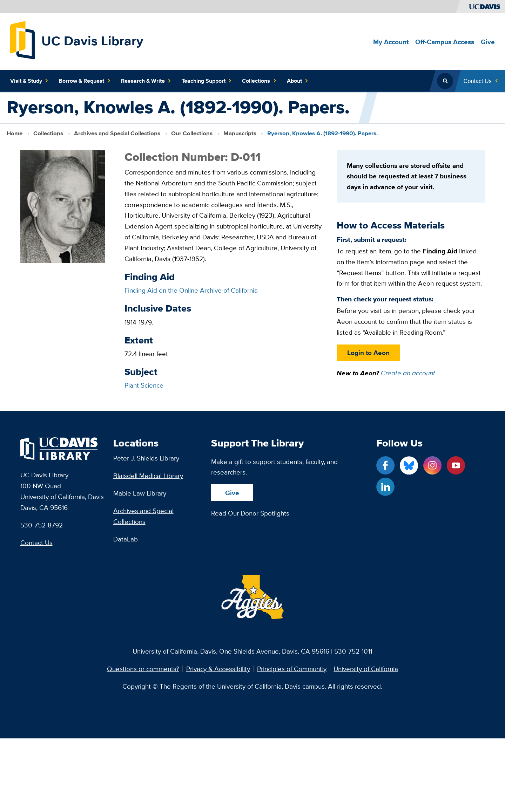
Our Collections (192, 133)
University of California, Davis (174, 651)
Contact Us (36, 543)
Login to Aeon (368, 353)
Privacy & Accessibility (218, 669)
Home (15, 133)
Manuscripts (240, 133)
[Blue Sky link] (409, 465)
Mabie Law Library (140, 493)
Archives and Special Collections (117, 133)
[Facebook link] (385, 465)
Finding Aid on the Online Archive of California (191, 290)
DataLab (126, 539)
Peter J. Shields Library (146, 458)
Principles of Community (292, 669)
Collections (48, 133)
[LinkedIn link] (385, 487)
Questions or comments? (143, 669)
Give (232, 493)
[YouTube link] (456, 465)
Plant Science (144, 385)
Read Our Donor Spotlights (250, 513)
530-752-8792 (42, 525)
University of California (366, 669)
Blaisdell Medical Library (148, 476)
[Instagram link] (432, 465)
